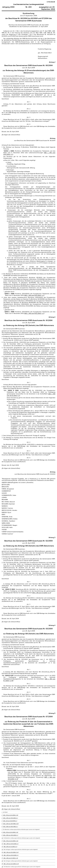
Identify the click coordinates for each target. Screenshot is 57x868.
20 (2, 867)
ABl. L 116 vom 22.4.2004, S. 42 (11, 832)
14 (2, 849)
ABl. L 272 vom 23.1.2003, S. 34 (11, 864)
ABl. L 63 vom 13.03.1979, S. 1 (10, 821)
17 (2, 858)
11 (2, 841)
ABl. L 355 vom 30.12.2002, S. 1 (11, 835)
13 (2, 847)
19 (2, 864)
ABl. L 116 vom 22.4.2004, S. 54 (11, 815)
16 (2, 855)
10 (2, 838)
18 (2, 861)
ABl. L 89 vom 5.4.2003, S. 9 (41, 593)
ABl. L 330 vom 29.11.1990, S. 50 (11, 824)
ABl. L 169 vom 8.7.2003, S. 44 (11, 858)
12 (2, 844)
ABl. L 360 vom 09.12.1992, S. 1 (10, 827)
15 (2, 852)
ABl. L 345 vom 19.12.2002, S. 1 (34, 295)
